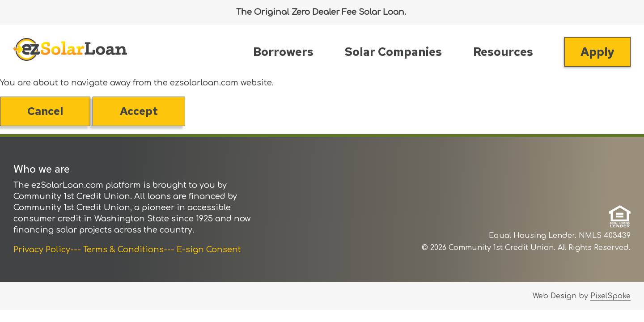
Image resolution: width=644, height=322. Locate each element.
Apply (597, 52)
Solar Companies (393, 52)
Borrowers (283, 52)
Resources (503, 52)
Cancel (45, 111)
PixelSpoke (610, 296)
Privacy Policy (42, 250)
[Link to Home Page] (70, 51)
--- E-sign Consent (202, 250)
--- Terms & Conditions (117, 250)
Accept (139, 111)
